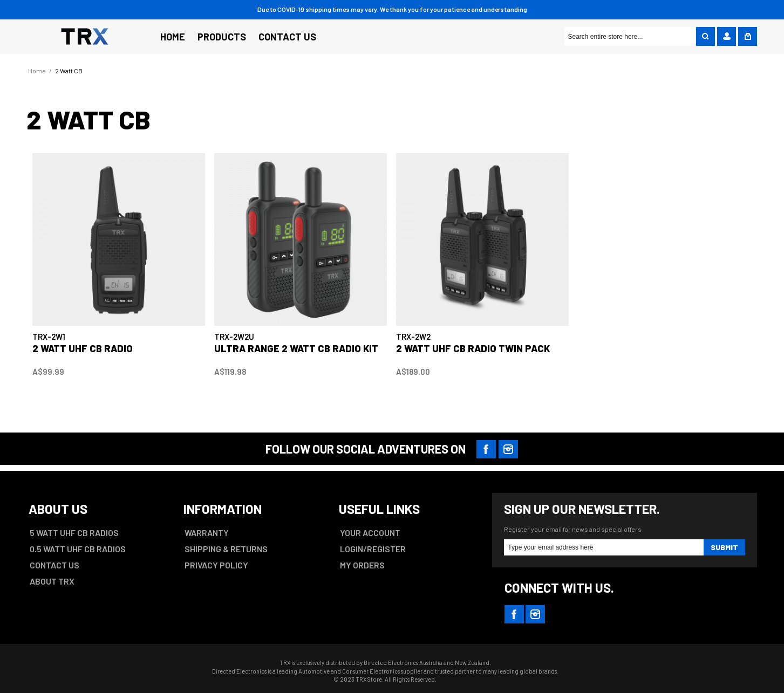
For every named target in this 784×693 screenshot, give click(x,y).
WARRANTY (207, 533)
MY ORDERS (362, 565)
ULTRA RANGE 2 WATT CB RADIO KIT (296, 348)
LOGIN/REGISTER (373, 549)
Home (37, 71)
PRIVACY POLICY (216, 565)
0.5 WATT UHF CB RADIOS (78, 549)
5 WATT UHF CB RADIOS (74, 533)
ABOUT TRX (52, 581)
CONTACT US (54, 565)
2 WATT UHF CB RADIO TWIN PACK (473, 348)
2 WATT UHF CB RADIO (83, 348)
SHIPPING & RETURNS (226, 549)
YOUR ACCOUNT (370, 533)
